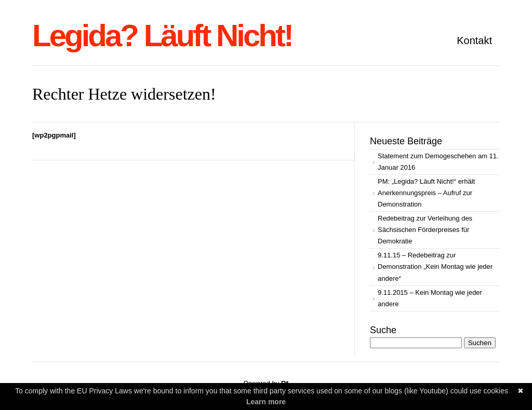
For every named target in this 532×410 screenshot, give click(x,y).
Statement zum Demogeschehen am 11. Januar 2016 (438, 162)
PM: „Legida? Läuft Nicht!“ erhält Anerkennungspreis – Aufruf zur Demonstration (426, 193)
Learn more (266, 402)
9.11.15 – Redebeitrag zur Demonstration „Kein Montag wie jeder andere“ (435, 266)
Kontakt (474, 40)
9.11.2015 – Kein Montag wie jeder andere (430, 298)
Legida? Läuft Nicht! (162, 36)
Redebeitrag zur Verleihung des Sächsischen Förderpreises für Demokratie (425, 230)
